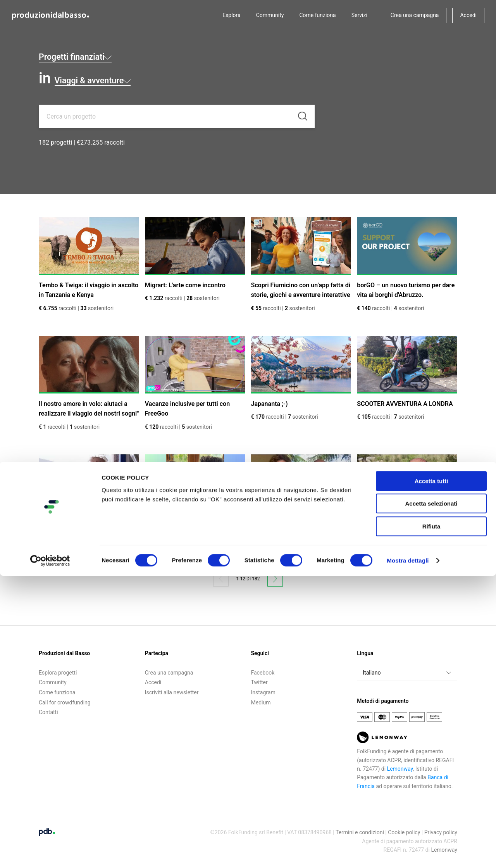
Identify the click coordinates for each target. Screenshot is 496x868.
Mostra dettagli (408, 853)
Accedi (468, 15)
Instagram (263, 692)
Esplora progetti (58, 673)
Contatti (48, 712)
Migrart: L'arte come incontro (185, 285)
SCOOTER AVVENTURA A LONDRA (405, 404)
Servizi (359, 15)
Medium (261, 702)
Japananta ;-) (270, 404)
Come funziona (317, 15)
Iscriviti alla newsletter (172, 692)
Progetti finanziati (103, 55)
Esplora (232, 15)
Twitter (259, 682)
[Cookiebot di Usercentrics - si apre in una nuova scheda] (50, 853)
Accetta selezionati (431, 796)
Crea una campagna (415, 15)
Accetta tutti (431, 773)
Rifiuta (431, 819)
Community (270, 15)
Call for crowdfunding (65, 702)
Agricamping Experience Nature (401, 522)
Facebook (263, 673)
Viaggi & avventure (122, 78)
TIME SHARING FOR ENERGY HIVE (87, 522)
